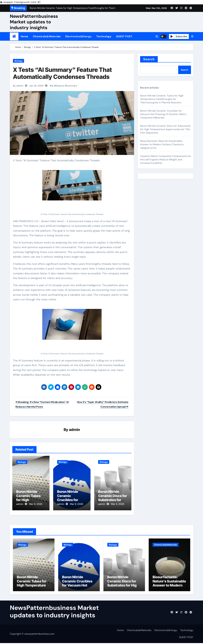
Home (24, 36)
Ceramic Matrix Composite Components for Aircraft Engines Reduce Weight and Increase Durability (166, 160)
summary (72, 86)
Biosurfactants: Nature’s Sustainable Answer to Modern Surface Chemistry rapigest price (162, 144)
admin (75, 430)
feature (60, 86)
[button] (192, 36)
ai (53, 86)
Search (149, 59)
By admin (18, 86)
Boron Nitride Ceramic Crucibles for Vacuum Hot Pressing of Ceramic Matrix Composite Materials (163, 114)
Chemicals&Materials (47, 36)
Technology (104, 36)
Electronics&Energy (78, 36)
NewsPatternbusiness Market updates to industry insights (34, 22)
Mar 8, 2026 (76, 504)
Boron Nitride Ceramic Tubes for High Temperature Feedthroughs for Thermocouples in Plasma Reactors (162, 99)
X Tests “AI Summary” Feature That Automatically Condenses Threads (62, 73)
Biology (18, 61)
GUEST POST (124, 36)
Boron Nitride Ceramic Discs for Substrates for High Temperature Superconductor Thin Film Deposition (165, 129)
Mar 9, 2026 (36, 504)
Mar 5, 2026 (117, 504)
